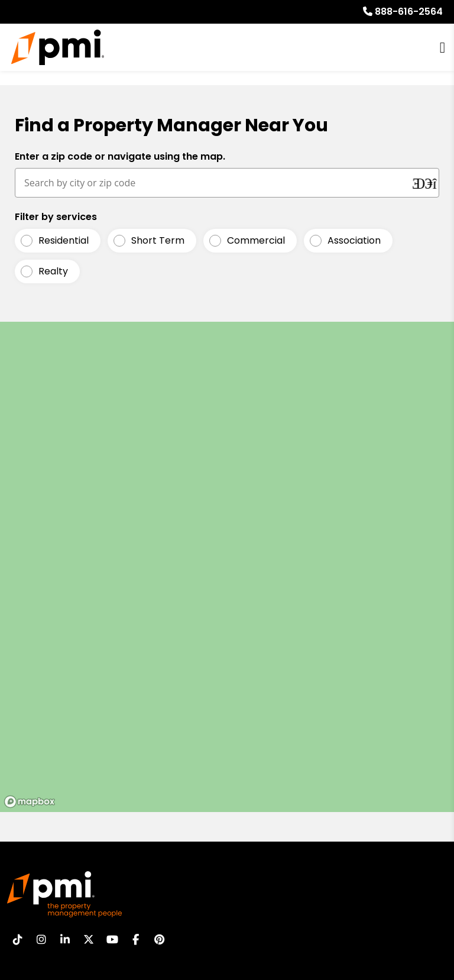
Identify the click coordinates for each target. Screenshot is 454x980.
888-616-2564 (409, 12)
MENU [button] (442, 48)
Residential (64, 241)
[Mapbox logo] (30, 802)
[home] (58, 47)
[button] (17, 939)
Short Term (158, 241)
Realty (53, 271)
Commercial (256, 241)
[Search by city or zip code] (214, 183)
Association (354, 241)
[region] (227, 567)
